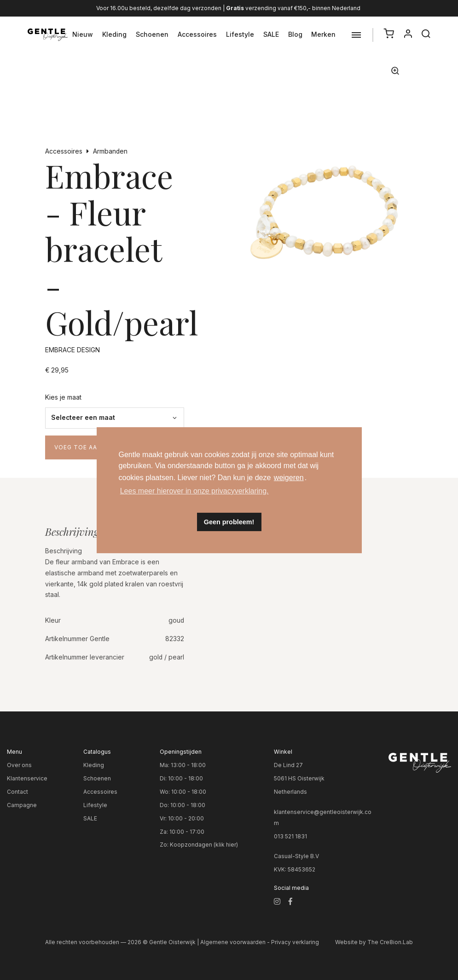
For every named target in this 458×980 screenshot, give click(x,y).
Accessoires (197, 34)
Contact (17, 792)
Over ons (19, 765)
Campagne (22, 805)
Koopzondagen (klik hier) (204, 845)
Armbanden (110, 151)
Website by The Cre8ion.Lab (374, 942)
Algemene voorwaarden (233, 942)
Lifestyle (240, 34)
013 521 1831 (290, 836)
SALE (271, 34)
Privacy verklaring (295, 942)
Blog (295, 34)
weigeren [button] (289, 478)
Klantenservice (27, 778)
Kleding (114, 34)
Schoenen (152, 34)
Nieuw (83, 34)
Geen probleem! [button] (229, 522)
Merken (323, 34)
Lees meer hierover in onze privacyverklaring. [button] (194, 491)
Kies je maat (63, 397)
